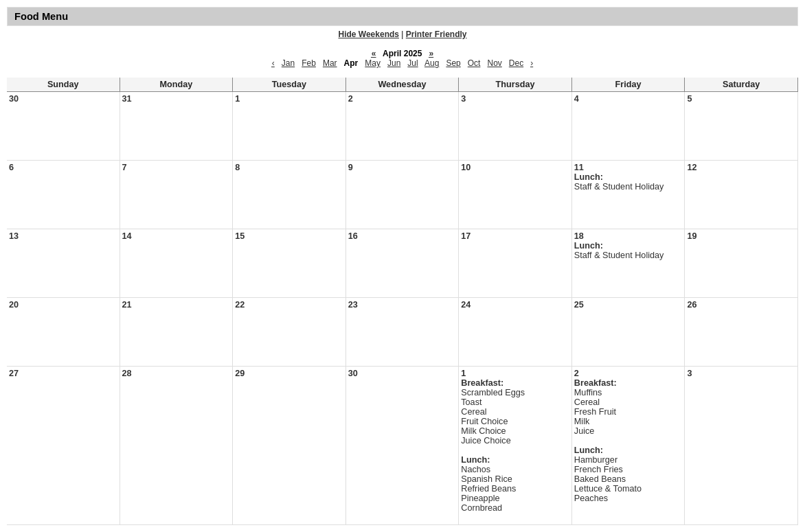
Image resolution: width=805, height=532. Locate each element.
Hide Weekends (369, 34)
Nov (494, 63)
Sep (453, 63)
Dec (516, 63)
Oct (474, 63)
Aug (432, 63)
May (373, 63)
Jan (288, 63)
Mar (330, 63)
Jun (394, 63)
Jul (412, 63)
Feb (309, 63)
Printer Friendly (436, 34)
